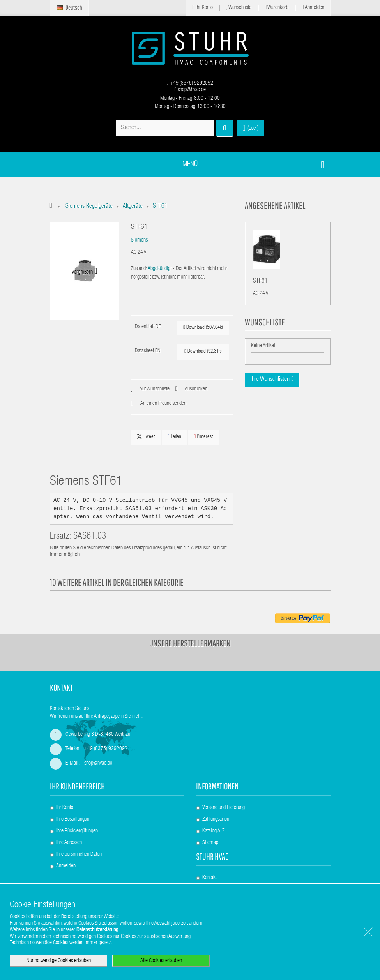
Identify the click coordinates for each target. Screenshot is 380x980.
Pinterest (204, 437)
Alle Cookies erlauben (161, 961)
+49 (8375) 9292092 (190, 83)
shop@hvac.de (190, 90)
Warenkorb (277, 8)
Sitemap (210, 843)
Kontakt (209, 878)
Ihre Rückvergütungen (77, 831)
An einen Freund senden (163, 404)
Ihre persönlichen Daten (79, 855)
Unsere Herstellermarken (190, 643)
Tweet (146, 437)
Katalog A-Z (213, 831)
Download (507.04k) (203, 328)
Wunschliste (239, 8)
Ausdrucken (196, 389)
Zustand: (139, 269)
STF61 (260, 281)
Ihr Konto (202, 8)
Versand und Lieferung (224, 808)
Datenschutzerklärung (97, 930)
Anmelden (313, 8)
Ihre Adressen (69, 843)
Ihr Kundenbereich (77, 786)
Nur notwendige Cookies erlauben (59, 961)
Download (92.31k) (203, 351)
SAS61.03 (90, 537)
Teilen (174, 437)
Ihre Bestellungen (73, 819)
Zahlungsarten (216, 819)
